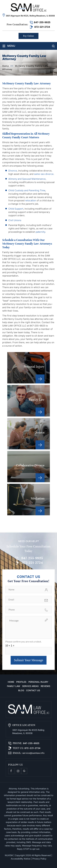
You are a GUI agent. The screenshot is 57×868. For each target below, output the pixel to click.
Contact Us (33, 690)
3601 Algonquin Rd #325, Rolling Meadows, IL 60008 (30, 16)
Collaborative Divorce (29, 467)
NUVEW (9, 855)
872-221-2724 (42, 27)
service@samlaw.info (33, 753)
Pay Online (29, 36)
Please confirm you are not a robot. (23, 641)
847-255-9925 (42, 22)
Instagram (18, 771)
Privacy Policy (39, 859)
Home (11, 682)
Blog (21, 690)
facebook (11, 771)
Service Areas (30, 686)
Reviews (45, 686)
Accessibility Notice (21, 859)
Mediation (29, 499)
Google (24, 771)
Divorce (29, 434)
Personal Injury (29, 368)
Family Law (29, 401)
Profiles (21, 682)
